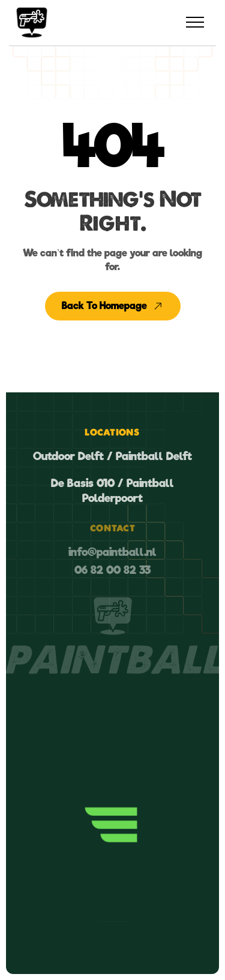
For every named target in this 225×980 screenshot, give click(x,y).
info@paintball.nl (112, 552)
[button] (195, 23)
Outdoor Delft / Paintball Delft (112, 456)
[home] (32, 23)
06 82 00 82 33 (112, 570)
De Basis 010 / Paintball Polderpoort (112, 491)
